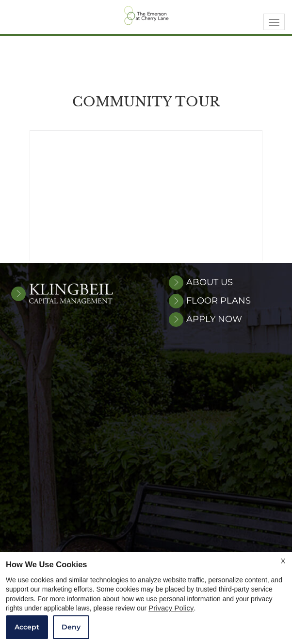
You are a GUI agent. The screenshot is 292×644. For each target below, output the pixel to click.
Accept (27, 627)
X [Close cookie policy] (283, 561)
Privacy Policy (171, 608)
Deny (71, 627)
